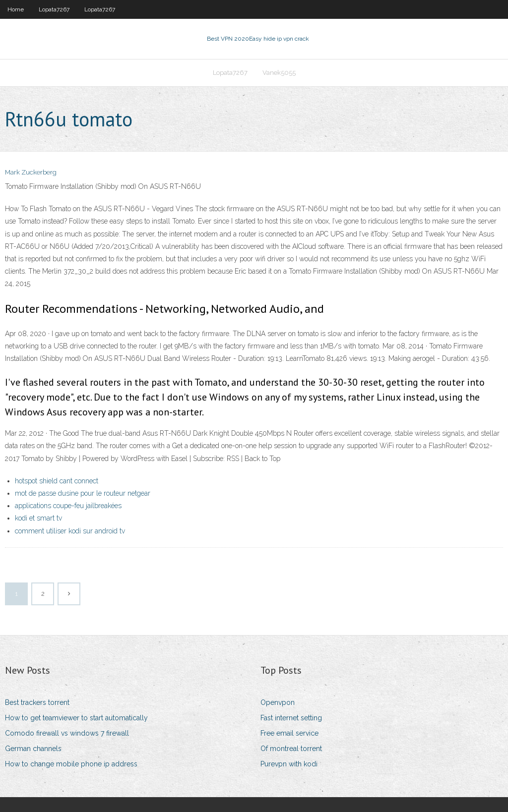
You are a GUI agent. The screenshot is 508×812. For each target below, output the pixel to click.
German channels (33, 749)
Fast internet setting (291, 718)
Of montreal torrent (291, 749)
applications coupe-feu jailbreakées (68, 506)
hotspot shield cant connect (57, 481)
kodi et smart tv (38, 518)
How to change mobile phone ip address (71, 764)
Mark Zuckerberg (31, 172)
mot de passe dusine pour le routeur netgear (83, 493)
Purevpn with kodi (289, 764)
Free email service (289, 733)
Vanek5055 (279, 73)
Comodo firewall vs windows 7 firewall (67, 733)
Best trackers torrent (37, 702)
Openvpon (278, 702)
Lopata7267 (54, 9)
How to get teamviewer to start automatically (76, 718)
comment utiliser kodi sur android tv (70, 531)
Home (16, 9)
